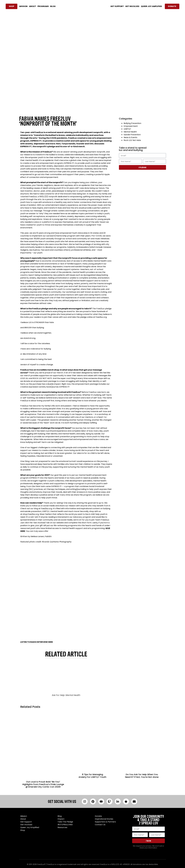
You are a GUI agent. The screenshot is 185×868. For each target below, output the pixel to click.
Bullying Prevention (132, 123)
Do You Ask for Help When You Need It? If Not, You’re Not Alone (142, 776)
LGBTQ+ (127, 129)
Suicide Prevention (132, 135)
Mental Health (130, 132)
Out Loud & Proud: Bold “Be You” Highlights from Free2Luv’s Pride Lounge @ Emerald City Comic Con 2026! (43, 784)
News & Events (130, 137)
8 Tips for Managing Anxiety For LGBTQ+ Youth (92, 776)
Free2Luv (39, 132)
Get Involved (39, 523)
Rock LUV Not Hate (132, 140)
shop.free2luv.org (31, 514)
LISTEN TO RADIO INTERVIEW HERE (37, 642)
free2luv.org (46, 509)
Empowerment (131, 126)
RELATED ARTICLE (66, 654)
